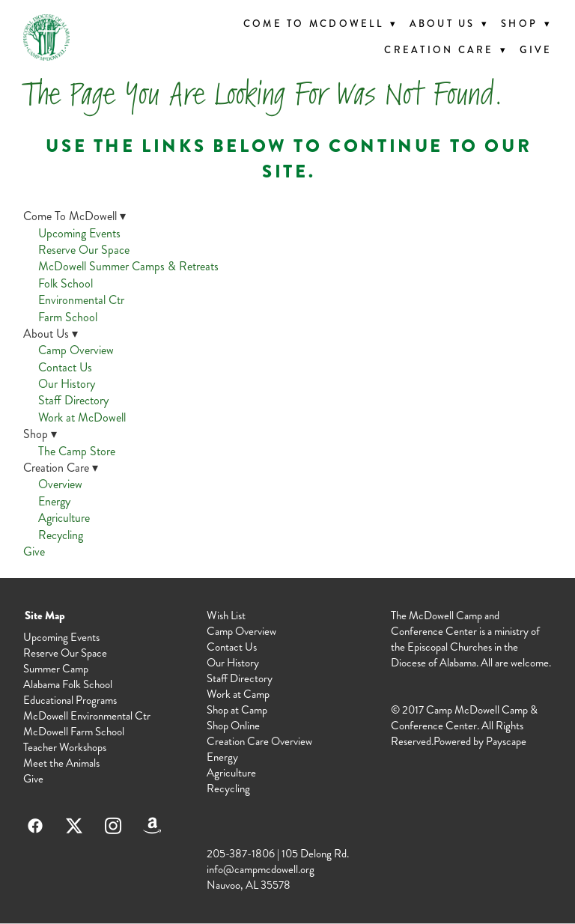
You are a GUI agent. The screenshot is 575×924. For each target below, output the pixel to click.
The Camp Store (77, 451)
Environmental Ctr (81, 300)
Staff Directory (73, 400)
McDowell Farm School (74, 732)
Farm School (68, 317)
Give (536, 50)
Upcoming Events (79, 233)
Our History (67, 384)
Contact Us (65, 367)
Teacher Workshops (65, 747)
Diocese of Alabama (433, 663)
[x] (74, 826)
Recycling (61, 535)
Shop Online (233, 726)
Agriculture (64, 518)
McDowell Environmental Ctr (87, 716)
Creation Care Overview (259, 741)
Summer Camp (56, 669)
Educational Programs (70, 700)
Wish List (226, 616)
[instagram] (113, 826)
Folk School (66, 283)
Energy (54, 501)
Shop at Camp (237, 710)
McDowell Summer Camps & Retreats (128, 266)
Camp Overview (76, 350)
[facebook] (35, 826)
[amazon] (152, 826)
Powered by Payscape (480, 741)
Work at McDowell (82, 417)
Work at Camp (238, 694)
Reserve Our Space (84, 250)
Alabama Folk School (68, 684)
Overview (60, 484)
